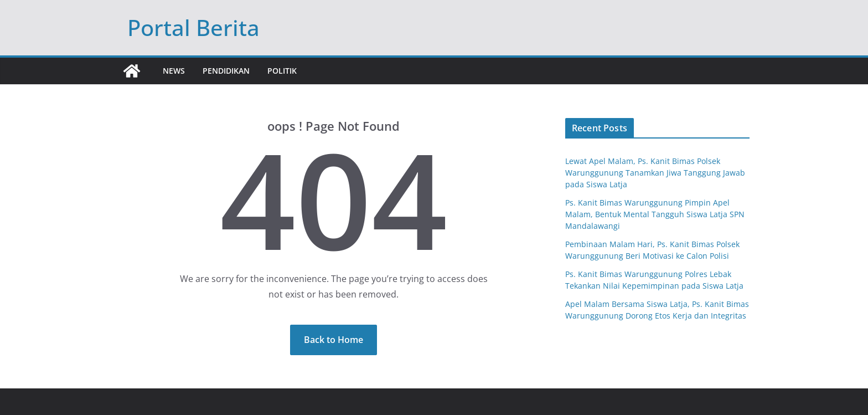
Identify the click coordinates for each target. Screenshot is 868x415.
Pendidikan (226, 71)
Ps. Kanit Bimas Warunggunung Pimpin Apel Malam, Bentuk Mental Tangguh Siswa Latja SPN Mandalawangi (655, 214)
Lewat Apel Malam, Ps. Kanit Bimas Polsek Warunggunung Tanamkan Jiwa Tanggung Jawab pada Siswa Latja (655, 173)
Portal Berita (193, 27)
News (174, 71)
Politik (282, 71)
